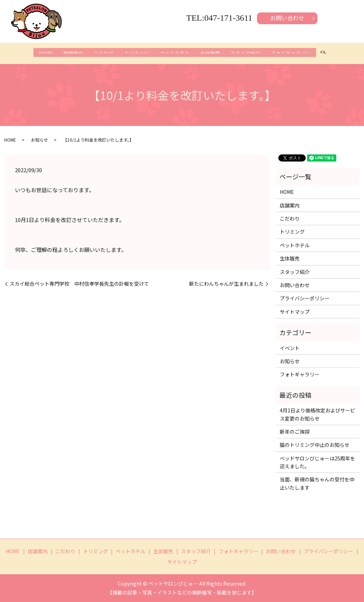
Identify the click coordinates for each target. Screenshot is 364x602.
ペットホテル (177, 54)
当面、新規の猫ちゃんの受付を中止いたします (317, 483)
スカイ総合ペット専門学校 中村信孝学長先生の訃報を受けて (79, 284)
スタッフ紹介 (256, 54)
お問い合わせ (287, 18)
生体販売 (216, 54)
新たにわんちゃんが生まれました (226, 284)
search (341, 54)
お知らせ (39, 140)
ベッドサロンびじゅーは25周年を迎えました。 (317, 462)
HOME (30, 54)
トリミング (134, 54)
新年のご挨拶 (295, 432)
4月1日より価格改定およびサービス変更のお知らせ (317, 414)
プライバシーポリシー (305, 298)
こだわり (97, 54)
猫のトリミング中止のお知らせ (315, 445)
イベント (290, 348)
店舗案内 (62, 54)
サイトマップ (295, 312)
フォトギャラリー (306, 54)
